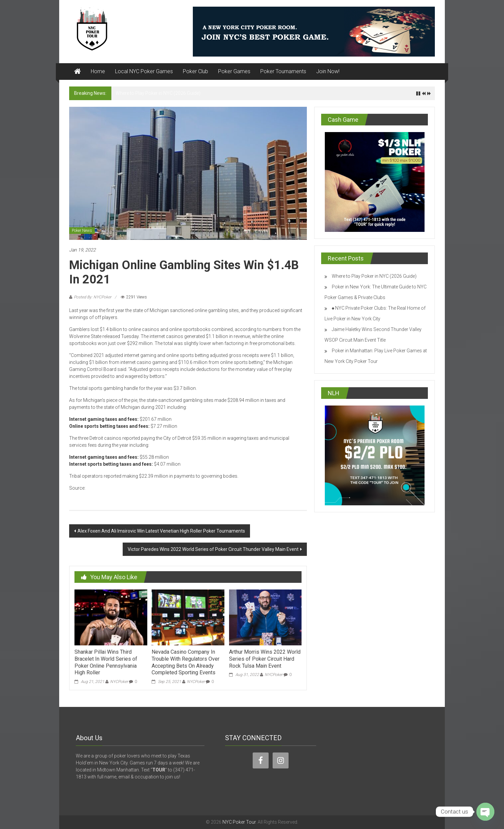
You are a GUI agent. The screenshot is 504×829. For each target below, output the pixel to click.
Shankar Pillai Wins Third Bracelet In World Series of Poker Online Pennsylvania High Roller (106, 662)
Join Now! (328, 71)
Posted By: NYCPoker (93, 297)
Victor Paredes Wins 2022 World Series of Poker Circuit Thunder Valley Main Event (213, 549)
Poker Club (195, 71)
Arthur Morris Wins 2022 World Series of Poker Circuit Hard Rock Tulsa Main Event (265, 659)
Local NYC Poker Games (144, 71)
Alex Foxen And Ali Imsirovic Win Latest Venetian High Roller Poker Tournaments (161, 531)
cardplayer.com (103, 488)
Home (98, 71)
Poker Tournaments (283, 71)
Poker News (82, 231)
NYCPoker (119, 682)
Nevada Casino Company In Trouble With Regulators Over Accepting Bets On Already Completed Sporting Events (186, 662)
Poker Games (234, 71)
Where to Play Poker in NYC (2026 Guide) (158, 93)
